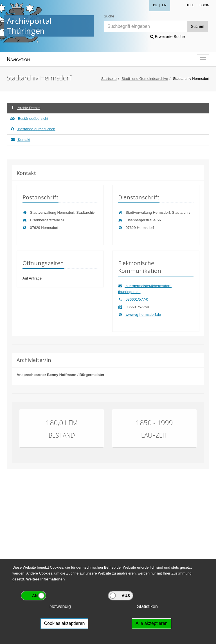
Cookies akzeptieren (65, 623)
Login (204, 5)
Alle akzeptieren (152, 623)
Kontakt (20, 140)
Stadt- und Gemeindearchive (145, 79)
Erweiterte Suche (168, 37)
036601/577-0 (133, 299)
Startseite (109, 79)
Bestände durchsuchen (33, 129)
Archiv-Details (25, 108)
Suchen (198, 26)
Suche (109, 16)
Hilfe (190, 5)
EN (164, 5)
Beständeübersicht (29, 119)
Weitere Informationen (45, 579)
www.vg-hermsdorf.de (139, 315)
